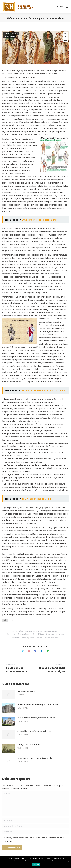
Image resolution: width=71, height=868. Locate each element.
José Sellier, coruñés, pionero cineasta (35, 731)
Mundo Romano (10, 36)
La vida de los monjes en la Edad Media (35, 758)
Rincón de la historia (11, 33)
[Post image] (9, 695)
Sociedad (39, 638)
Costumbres (24, 638)
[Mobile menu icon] (67, 7)
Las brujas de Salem (26, 691)
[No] (68, 862)
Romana (32, 638)
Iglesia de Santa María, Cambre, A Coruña (36, 718)
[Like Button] (5, 620)
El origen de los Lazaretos (29, 745)
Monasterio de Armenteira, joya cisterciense (38, 704)
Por (19, 634)
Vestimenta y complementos (51, 638)
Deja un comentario (55, 634)
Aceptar (36, 865)
